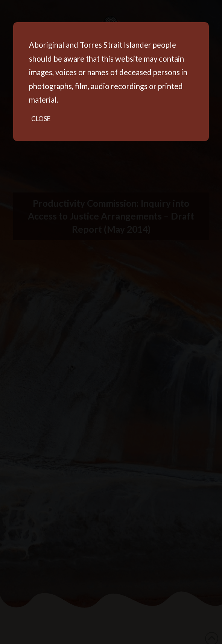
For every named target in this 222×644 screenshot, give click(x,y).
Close (41, 119)
